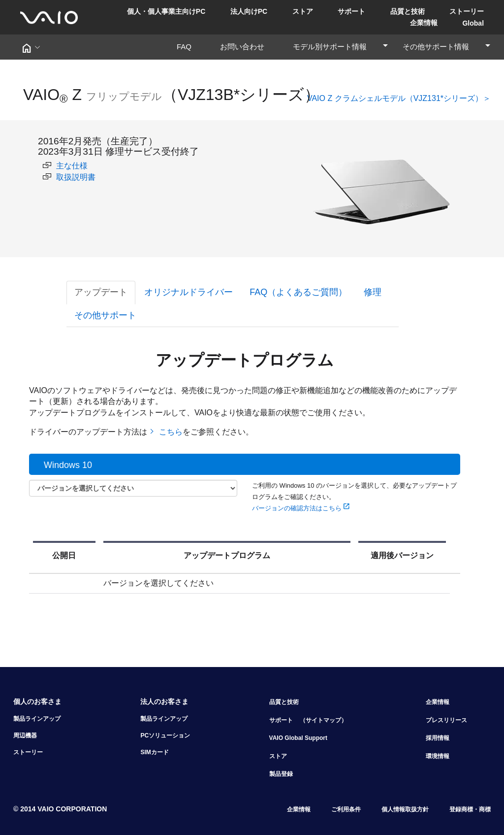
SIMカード (154, 752)
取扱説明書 (69, 177)
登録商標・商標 (470, 809)
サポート (351, 11)
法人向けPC (249, 11)
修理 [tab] (373, 292)
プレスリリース (446, 720)
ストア (303, 11)
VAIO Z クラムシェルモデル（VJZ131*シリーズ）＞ (399, 98)
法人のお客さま (164, 701)
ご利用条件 (346, 809)
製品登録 (281, 774)
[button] (31, 47)
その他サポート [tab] (105, 315)
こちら (170, 432)
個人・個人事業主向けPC (166, 11)
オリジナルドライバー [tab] (189, 292)
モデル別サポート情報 (341, 47)
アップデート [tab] (101, 292)
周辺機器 (25, 735)
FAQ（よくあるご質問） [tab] (298, 292)
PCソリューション (165, 735)
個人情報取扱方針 (405, 809)
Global (473, 23)
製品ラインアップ (37, 719)
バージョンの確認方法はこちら (301, 508)
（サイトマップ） (323, 720)
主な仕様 (65, 166)
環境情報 (438, 756)
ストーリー (467, 11)
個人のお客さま (37, 701)
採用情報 (438, 738)
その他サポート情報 (447, 47)
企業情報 (424, 23)
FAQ (188, 47)
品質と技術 (408, 11)
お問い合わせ (246, 47)
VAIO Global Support (298, 738)
